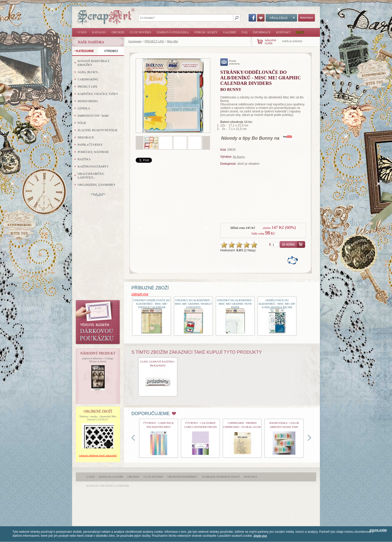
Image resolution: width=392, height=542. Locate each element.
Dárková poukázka (173, 32)
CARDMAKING (88, 79)
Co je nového (140, 32)
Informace (262, 32)
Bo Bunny (239, 157)
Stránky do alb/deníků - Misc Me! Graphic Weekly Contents (193, 304)
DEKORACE (86, 137)
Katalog (99, 32)
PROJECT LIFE (154, 41)
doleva (133, 438)
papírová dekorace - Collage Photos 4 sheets (98, 360)
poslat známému (230, 62)
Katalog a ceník (111, 477)
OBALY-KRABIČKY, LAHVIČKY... (91, 176)
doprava (310, 438)
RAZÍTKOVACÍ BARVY (93, 166)
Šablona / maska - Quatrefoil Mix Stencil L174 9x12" (98, 418)
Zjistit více (260, 536)
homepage (135, 41)
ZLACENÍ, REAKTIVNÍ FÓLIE (98, 130)
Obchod (118, 32)
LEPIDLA (84, 108)
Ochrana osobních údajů (221, 477)
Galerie (230, 32)
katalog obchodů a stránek (108, 486)
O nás (82, 32)
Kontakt (283, 32)
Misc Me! (173, 41)
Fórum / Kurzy (206, 32)
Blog (300, 32)
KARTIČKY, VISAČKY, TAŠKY (98, 94)
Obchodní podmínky (182, 477)
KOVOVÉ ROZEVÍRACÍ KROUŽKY (93, 63)
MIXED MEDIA (88, 101)
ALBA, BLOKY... (88, 72)
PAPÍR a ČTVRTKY (90, 145)
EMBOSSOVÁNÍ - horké (93, 116)
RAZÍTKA (84, 159)
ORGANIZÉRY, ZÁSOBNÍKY (96, 185)
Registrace (307, 18)
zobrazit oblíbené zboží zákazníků (98, 455)
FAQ (244, 32)
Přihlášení (281, 18)
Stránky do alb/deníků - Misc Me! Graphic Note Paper (235, 304)
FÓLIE (82, 123)
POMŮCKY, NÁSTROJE (93, 152)
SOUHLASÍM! (378, 530)
